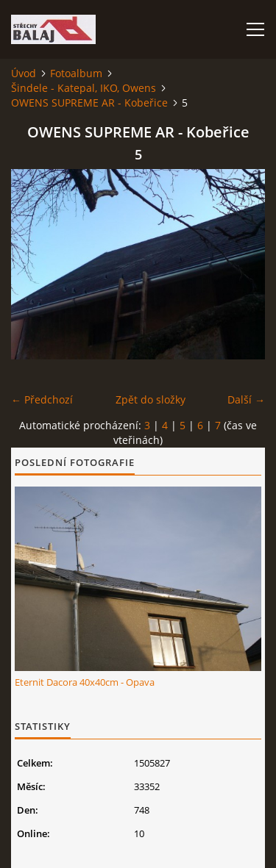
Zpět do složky (151, 399)
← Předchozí (42, 399)
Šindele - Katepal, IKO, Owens (84, 88)
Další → (246, 399)
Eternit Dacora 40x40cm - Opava (85, 682)
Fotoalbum (76, 73)
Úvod (24, 73)
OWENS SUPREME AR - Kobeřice (89, 103)
